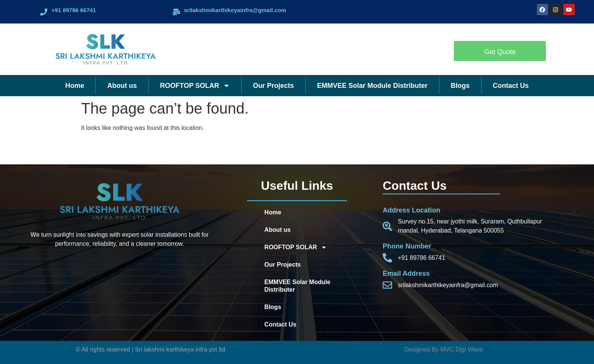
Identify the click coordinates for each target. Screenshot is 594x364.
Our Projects (274, 86)
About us (122, 86)
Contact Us (511, 86)
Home (75, 86)
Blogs (460, 86)
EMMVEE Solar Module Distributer (372, 86)
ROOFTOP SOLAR (195, 86)
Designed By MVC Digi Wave (443, 349)
